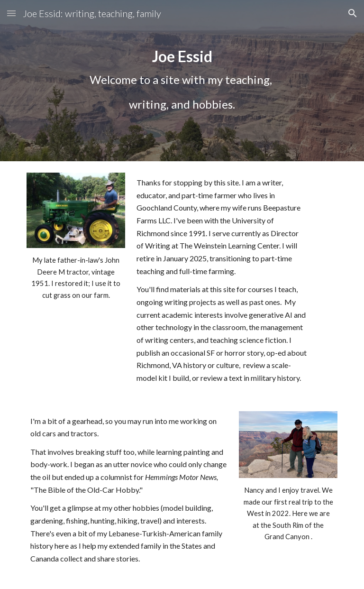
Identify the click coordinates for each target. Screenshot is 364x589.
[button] (11, 13)
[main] (182, 81)
